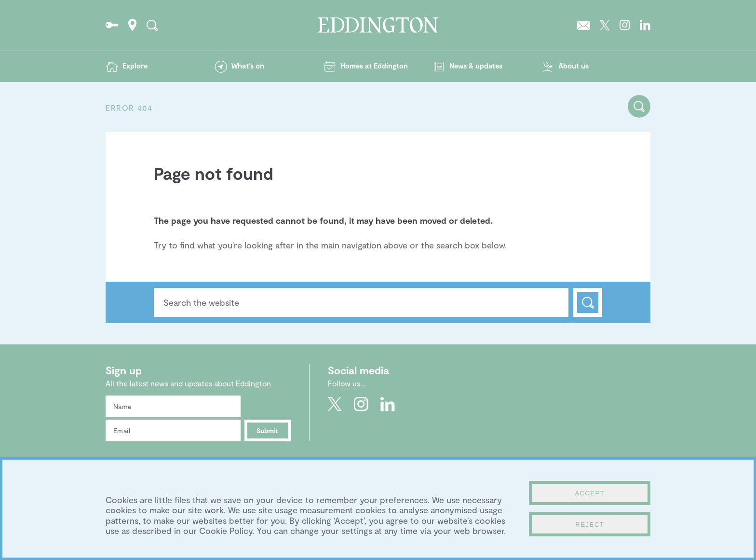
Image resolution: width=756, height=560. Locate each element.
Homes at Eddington (374, 66)
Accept (590, 493)
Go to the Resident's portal (112, 25)
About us (574, 66)
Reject (590, 525)
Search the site (152, 25)
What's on (248, 66)
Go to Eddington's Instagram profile (625, 25)
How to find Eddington (133, 25)
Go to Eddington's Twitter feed (605, 25)
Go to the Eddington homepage (378, 25)
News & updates (476, 66)
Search (588, 302)
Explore (135, 66)
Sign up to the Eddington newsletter (584, 25)
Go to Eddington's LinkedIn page (645, 25)
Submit (267, 430)
